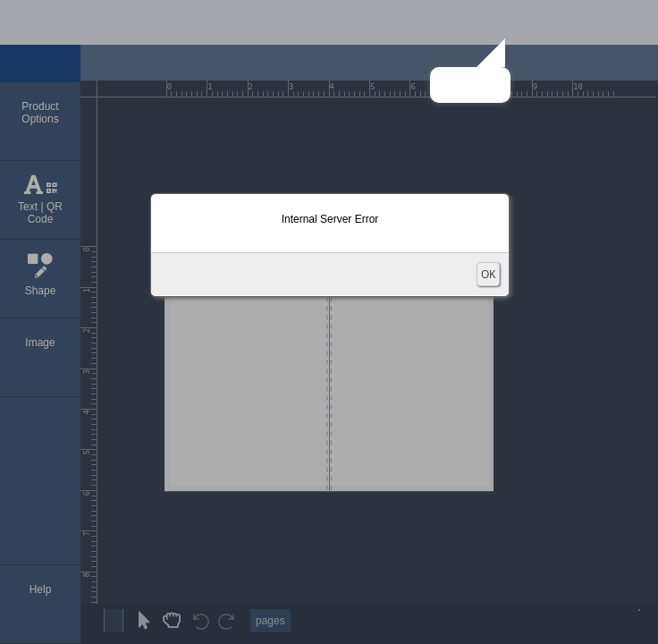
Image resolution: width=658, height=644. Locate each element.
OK (488, 274)
